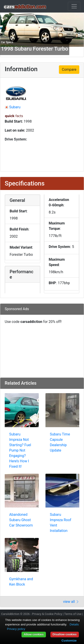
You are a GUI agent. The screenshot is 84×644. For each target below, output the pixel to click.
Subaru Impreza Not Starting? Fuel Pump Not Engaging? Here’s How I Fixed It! (20, 450)
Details (74, 624)
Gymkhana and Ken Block (21, 582)
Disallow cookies (65, 634)
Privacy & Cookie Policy (47, 614)
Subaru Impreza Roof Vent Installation (61, 523)
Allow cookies (34, 634)
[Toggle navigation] (74, 6)
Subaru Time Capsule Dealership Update (60, 442)
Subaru (15, 107)
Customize (69, 641)
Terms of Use (73, 614)
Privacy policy (16, 629)
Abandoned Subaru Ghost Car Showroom (21, 520)
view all (71, 602)
